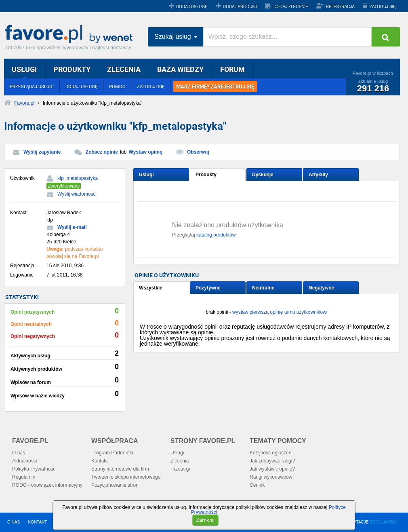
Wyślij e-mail (72, 227)
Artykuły (318, 175)
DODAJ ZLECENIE (291, 7)
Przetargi (180, 469)
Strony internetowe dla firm (120, 469)
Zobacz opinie (102, 152)
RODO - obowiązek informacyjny (47, 485)
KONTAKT (38, 522)
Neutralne (263, 288)
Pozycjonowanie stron (115, 485)
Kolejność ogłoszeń (270, 453)
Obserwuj (198, 152)
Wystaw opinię (146, 152)
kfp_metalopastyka (78, 178)
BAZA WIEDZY (180, 69)
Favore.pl (71, 34)
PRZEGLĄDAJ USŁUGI (32, 86)
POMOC (117, 86)
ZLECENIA (124, 69)
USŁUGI (24, 69)
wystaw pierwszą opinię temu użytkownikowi (280, 312)
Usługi (146, 175)
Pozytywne (208, 288)
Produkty (206, 175)
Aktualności (24, 461)
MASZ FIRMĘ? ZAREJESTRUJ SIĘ (215, 87)
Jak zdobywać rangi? (272, 461)
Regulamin (24, 477)
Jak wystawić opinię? (272, 469)
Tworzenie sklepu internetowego (126, 477)
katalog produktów (216, 235)
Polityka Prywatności (34, 469)
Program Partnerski (112, 453)
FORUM (232, 69)
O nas (19, 453)
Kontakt (100, 461)
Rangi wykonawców (271, 477)
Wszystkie (151, 288)
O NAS (14, 522)
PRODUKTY (72, 69)
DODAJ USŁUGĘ (192, 7)
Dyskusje (263, 175)
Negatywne (321, 288)
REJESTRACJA (340, 7)
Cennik (257, 485)
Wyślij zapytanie (42, 152)
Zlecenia (180, 461)
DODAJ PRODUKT (240, 7)
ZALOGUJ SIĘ (383, 7)
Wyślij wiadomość (77, 194)
